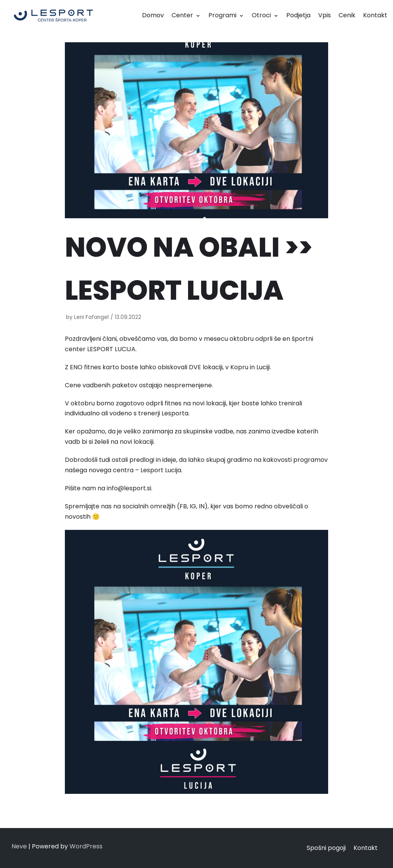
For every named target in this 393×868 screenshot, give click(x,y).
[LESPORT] (53, 15)
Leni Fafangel (91, 317)
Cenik (347, 15)
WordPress (86, 846)
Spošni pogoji (326, 848)
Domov (153, 15)
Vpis (324, 15)
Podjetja (298, 15)
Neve (19, 846)
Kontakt (375, 15)
